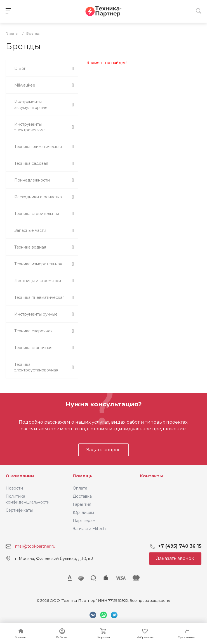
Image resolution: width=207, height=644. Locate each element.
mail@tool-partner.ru (35, 546)
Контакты (151, 476)
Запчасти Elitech (89, 529)
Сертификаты (19, 510)
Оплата (80, 488)
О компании (20, 476)
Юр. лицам (83, 512)
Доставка (82, 496)
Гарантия (82, 504)
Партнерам (84, 521)
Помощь (83, 476)
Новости (14, 488)
